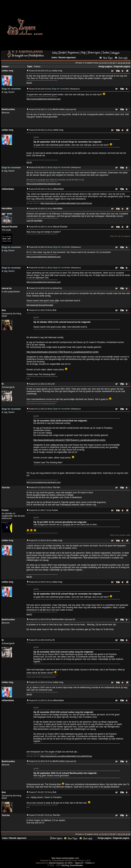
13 (121, 63)
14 (124, 63)
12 (119, 63)
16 (129, 63)
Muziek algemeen (67, 58)
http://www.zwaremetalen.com (65, 858)
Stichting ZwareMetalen (72, 865)
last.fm (29, 83)
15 (127, 63)
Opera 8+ (79, 863)
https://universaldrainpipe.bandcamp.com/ (44, 99)
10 (114, 63)
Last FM (30, 220)
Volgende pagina (122, 67)
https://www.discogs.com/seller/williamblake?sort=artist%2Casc (66, 203)
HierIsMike (38, 220)
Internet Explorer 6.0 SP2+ (61, 863)
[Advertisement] (85, 26)
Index (54, 58)
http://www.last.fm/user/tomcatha (40, 305)
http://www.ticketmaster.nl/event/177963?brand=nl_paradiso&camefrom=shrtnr (63, 352)
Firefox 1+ (90, 863)
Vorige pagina (105, 67)
